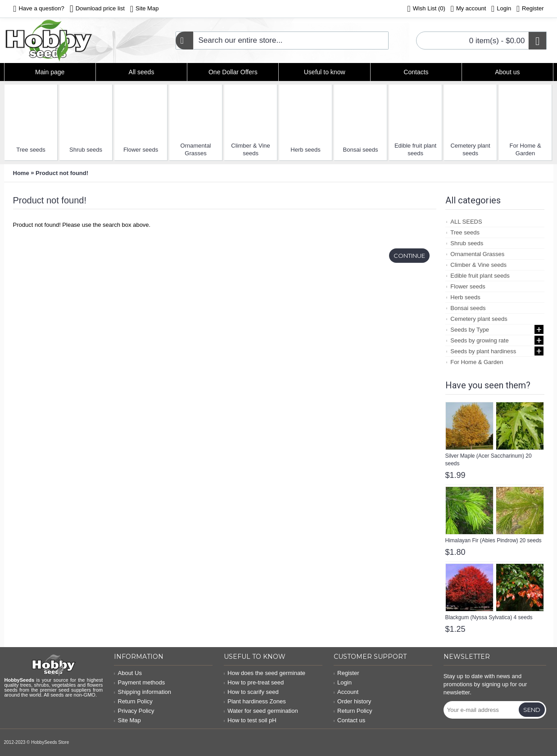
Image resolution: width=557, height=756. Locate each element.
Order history (352, 701)
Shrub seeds (86, 150)
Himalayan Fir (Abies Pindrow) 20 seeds (494, 540)
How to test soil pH (250, 720)
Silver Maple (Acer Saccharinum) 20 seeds (489, 460)
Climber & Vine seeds (250, 149)
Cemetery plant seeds (470, 149)
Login (343, 682)
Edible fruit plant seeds (415, 149)
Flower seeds (141, 150)
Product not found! (62, 173)
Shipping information (143, 692)
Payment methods (139, 682)
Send (532, 710)
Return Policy (133, 701)
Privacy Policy (134, 711)
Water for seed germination (261, 711)
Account (346, 692)
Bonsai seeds (361, 150)
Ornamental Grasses (196, 149)
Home (21, 173)
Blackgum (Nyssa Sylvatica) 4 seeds (489, 617)
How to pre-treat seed (254, 682)
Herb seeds (305, 150)
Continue (409, 256)
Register (346, 673)
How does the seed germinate (265, 673)
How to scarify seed (251, 692)
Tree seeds (31, 150)
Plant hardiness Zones (255, 701)
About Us (128, 673)
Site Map (127, 720)
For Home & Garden (525, 149)
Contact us (349, 720)
